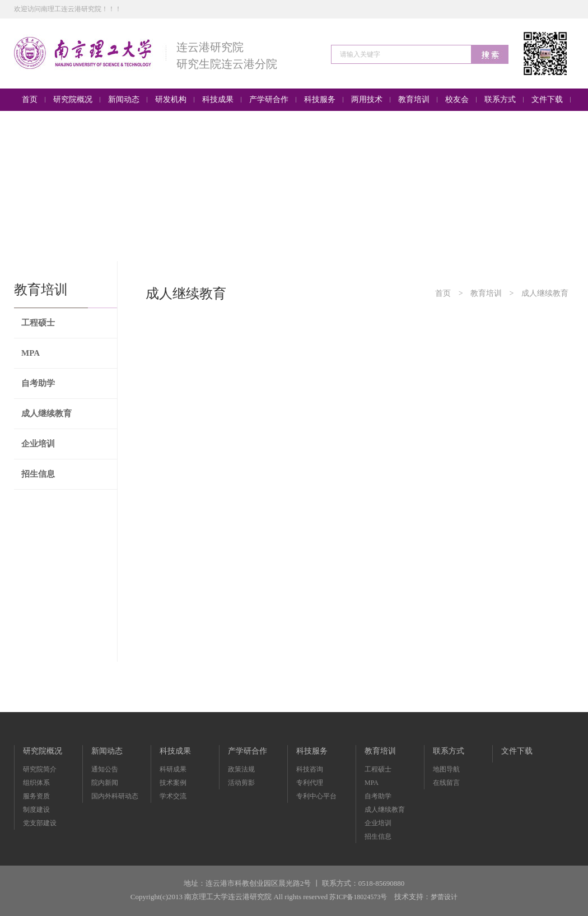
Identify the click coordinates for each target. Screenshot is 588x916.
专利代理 (310, 783)
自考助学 (38, 383)
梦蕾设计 (444, 897)
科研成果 (173, 769)
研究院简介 (40, 769)
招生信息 (38, 474)
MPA (31, 353)
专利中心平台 (316, 796)
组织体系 (36, 783)
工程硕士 (38, 323)
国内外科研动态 (115, 796)
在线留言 (446, 783)
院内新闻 (105, 783)
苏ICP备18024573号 (358, 897)
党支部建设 (40, 823)
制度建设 (36, 810)
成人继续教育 (46, 413)
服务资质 (36, 796)
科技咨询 (310, 769)
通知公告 (105, 769)
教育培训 (486, 293)
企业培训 (38, 444)
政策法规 (241, 769)
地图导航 (446, 769)
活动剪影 (241, 783)
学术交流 (173, 796)
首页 (443, 293)
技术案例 (173, 783)
